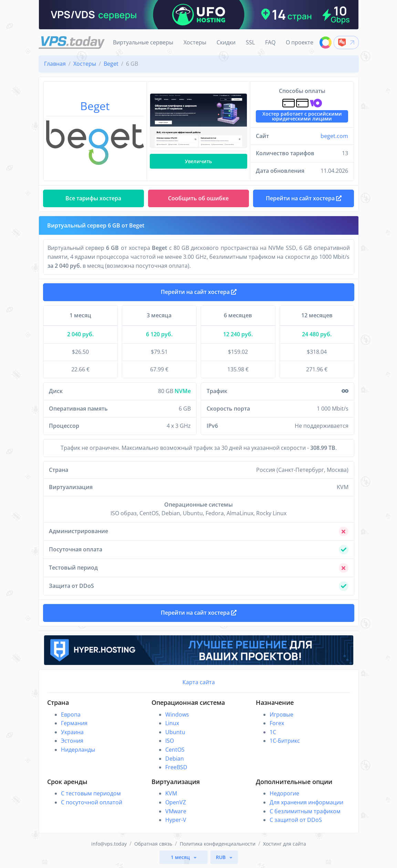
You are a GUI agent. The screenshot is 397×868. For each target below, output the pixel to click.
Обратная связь (153, 844)
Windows (177, 714)
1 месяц (181, 857)
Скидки (226, 42)
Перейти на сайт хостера (199, 292)
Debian (175, 759)
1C (273, 732)
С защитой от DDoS (296, 820)
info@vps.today (109, 844)
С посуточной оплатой (92, 802)
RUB (221, 857)
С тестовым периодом (91, 793)
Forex (277, 723)
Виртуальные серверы (143, 42)
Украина (72, 732)
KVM (171, 793)
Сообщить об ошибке (198, 198)
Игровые (281, 714)
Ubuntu (175, 732)
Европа (71, 714)
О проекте (300, 42)
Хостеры (195, 42)
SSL (250, 42)
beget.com (334, 136)
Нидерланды (78, 750)
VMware (176, 811)
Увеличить (198, 161)
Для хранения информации (306, 802)
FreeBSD (176, 767)
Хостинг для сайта (285, 844)
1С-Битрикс (285, 741)
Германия (74, 723)
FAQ (270, 42)
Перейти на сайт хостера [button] (304, 198)
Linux (172, 723)
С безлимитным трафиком (305, 811)
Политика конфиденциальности (218, 844)
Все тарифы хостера (93, 198)
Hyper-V (176, 820)
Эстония (72, 741)
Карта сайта (199, 682)
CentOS (175, 750)
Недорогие (284, 793)
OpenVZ (176, 802)
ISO (170, 741)
